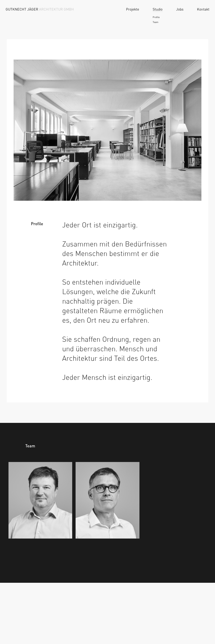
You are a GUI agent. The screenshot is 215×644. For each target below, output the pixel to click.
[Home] (42, 9)
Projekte (133, 9)
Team (155, 22)
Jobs (180, 9)
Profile (156, 17)
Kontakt (203, 9)
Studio (158, 9)
